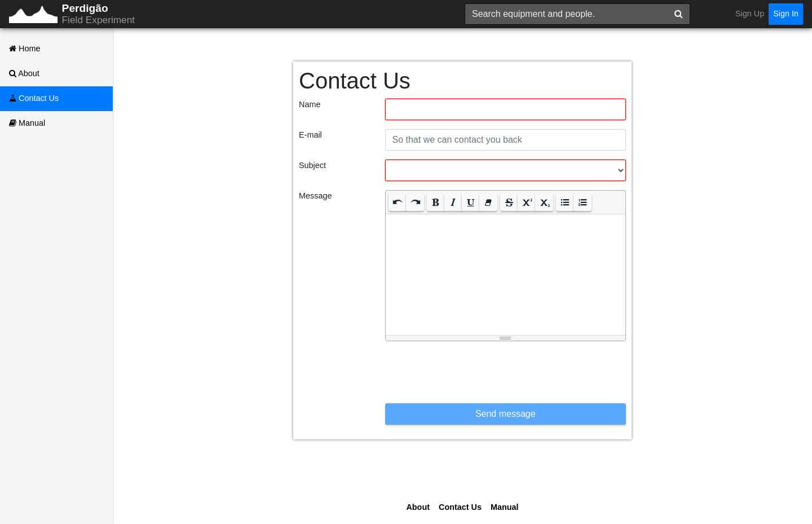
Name (310, 104)
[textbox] (506, 273)
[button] (398, 202)
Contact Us (34, 98)
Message (315, 196)
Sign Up (750, 14)
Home (25, 49)
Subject (312, 165)
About (24, 73)
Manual (27, 123)
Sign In (786, 14)
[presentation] (471, 372)
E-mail (310, 135)
